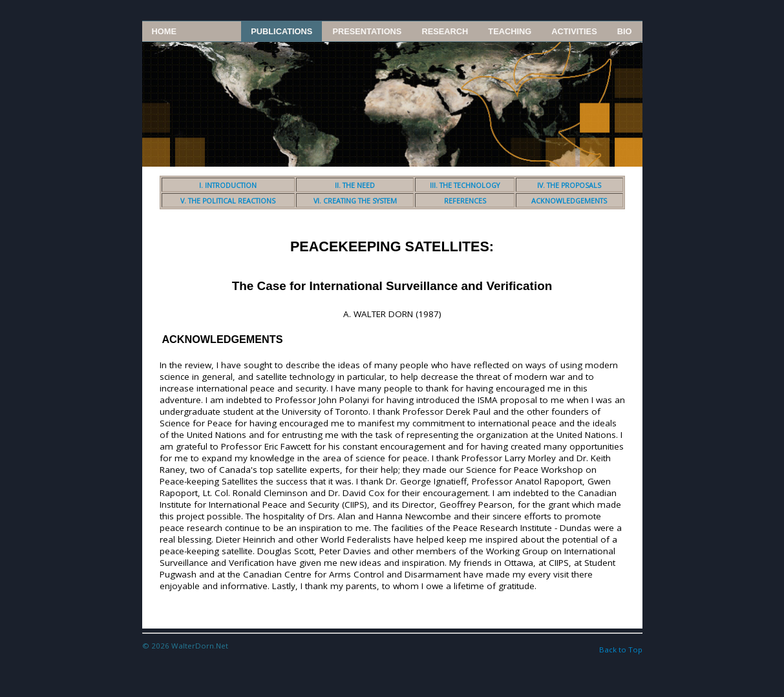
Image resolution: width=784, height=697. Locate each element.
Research (445, 31)
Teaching (510, 31)
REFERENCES (465, 201)
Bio (625, 31)
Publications (281, 31)
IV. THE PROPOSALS (569, 185)
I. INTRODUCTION (228, 185)
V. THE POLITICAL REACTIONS (228, 201)
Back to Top (621, 650)
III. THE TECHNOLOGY (465, 185)
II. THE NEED (355, 185)
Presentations (367, 31)
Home (164, 31)
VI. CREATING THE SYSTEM (355, 201)
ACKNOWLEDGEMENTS (569, 201)
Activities (574, 31)
